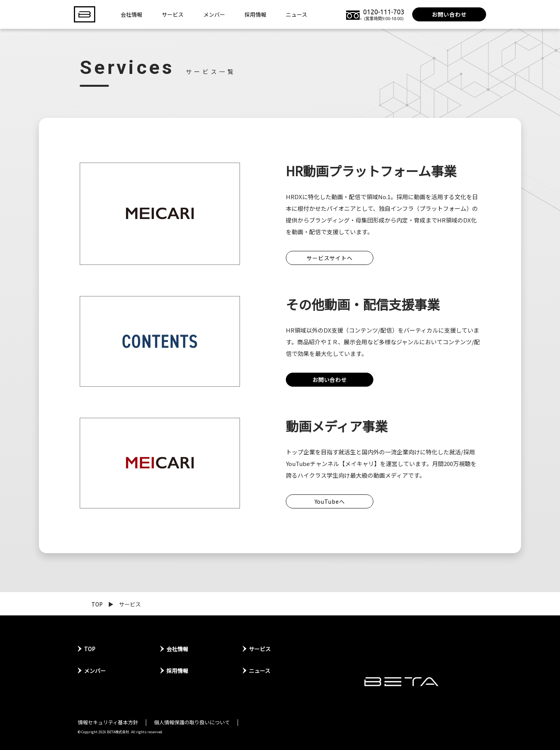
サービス (173, 14)
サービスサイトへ (330, 258)
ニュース (297, 14)
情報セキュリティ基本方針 (108, 722)
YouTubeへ (330, 501)
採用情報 (255, 14)
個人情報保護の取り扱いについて (192, 722)
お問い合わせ (449, 14)
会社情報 (131, 14)
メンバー (214, 14)
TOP (97, 604)
